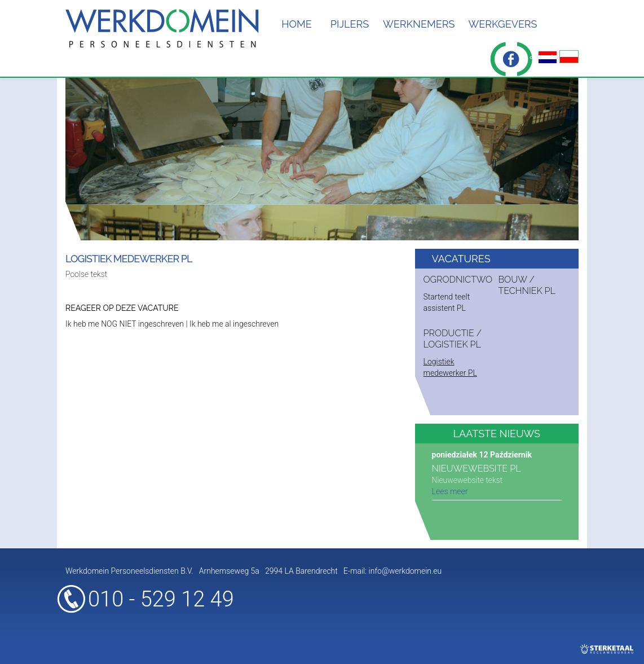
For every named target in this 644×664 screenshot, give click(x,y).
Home (297, 24)
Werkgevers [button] (502, 24)
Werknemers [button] (419, 24)
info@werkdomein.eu (405, 571)
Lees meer (450, 491)
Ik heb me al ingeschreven (234, 324)
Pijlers (350, 24)
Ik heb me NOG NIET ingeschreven (125, 324)
